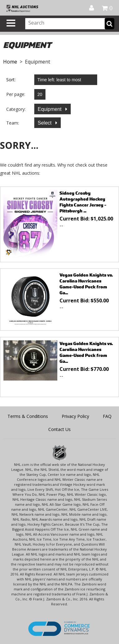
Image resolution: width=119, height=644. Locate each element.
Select (45, 123)
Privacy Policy (75, 416)
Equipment (50, 109)
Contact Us (60, 429)
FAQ (107, 416)
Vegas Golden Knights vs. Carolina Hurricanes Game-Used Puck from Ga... (86, 284)
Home (10, 62)
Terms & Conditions (28, 416)
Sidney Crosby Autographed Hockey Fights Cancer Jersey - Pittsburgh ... (83, 202)
